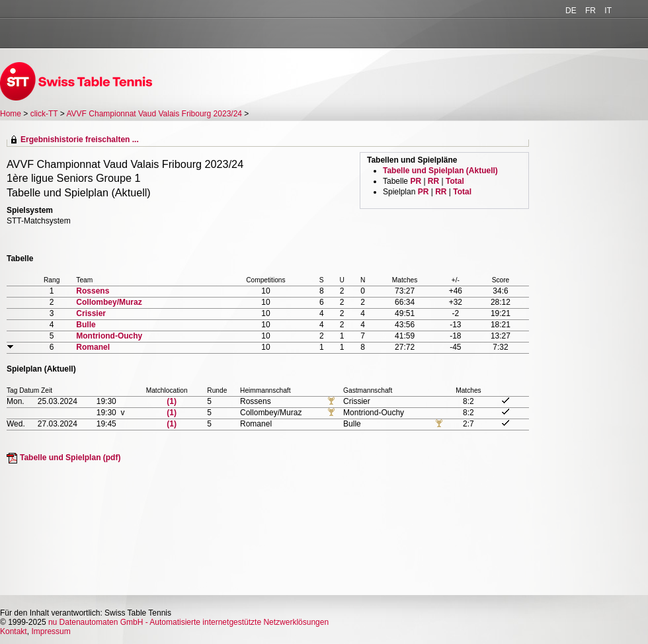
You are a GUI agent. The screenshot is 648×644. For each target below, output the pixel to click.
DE (571, 11)
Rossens (93, 291)
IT (608, 11)
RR (433, 181)
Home (11, 114)
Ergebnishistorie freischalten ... (80, 140)
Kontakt (14, 631)
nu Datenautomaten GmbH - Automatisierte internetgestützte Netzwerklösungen (188, 622)
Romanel (93, 347)
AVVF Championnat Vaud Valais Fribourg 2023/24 (156, 114)
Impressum (51, 631)
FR (590, 11)
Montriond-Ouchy (109, 336)
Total (455, 181)
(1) (172, 401)
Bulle (86, 325)
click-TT (44, 114)
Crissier (91, 313)
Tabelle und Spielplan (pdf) (70, 458)
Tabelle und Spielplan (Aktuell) (440, 171)
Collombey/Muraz (109, 302)
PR (416, 181)
